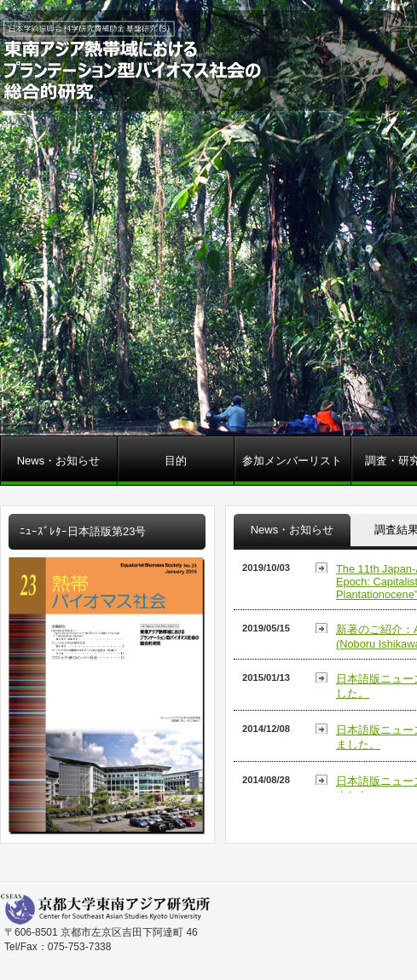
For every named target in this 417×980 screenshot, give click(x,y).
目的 (176, 461)
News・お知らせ (59, 461)
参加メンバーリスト (292, 461)
